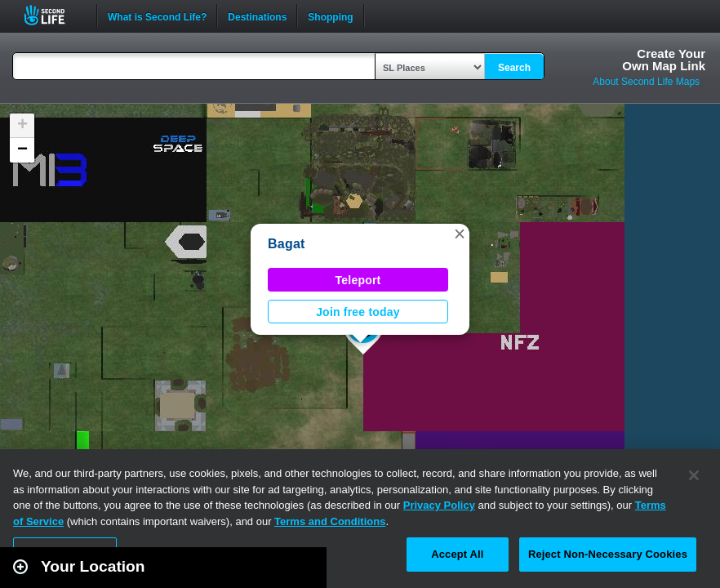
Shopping (330, 16)
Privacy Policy (439, 505)
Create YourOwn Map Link (664, 60)
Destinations (257, 16)
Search (514, 68)
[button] (460, 234)
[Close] (694, 475)
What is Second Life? (157, 16)
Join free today (358, 312)
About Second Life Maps (646, 82)
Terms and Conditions (330, 521)
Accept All (457, 554)
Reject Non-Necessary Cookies (608, 554)
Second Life (53, 15)
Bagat (287, 244)
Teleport (358, 280)
